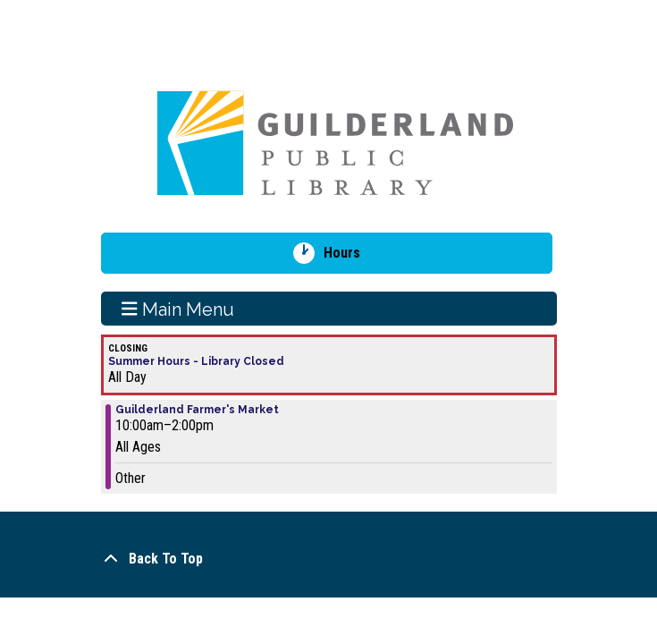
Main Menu (178, 309)
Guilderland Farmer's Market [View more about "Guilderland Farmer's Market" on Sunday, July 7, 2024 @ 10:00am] (197, 410)
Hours (348, 253)
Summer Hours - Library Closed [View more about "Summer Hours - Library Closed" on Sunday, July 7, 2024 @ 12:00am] (196, 361)
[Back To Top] (329, 559)
